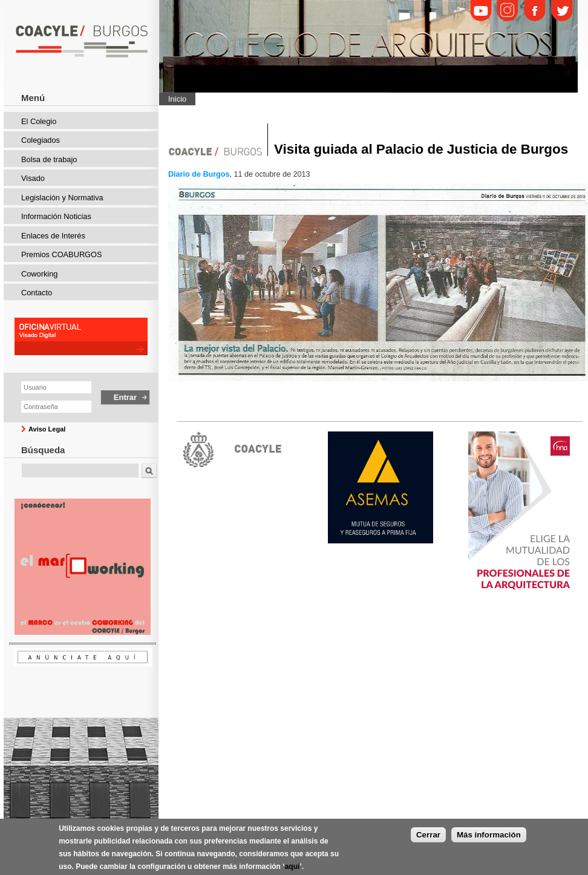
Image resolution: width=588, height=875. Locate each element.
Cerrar (428, 839)
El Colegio (39, 121)
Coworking (39, 274)
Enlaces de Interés (53, 236)
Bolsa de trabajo (49, 159)
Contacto (37, 293)
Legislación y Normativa (62, 198)
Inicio (177, 99)
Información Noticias (56, 216)
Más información (489, 839)
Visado (33, 178)
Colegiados (41, 140)
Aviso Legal (47, 429)
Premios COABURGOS (62, 254)
